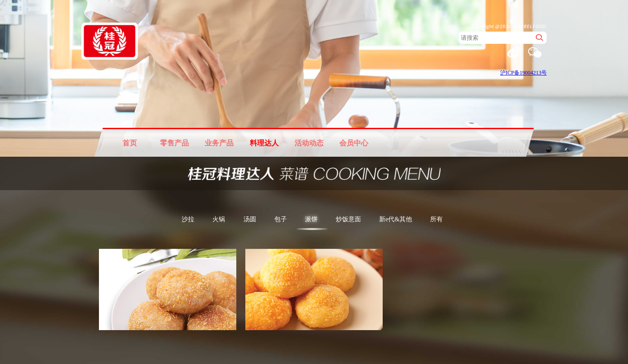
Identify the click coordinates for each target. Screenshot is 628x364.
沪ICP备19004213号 (523, 73)
